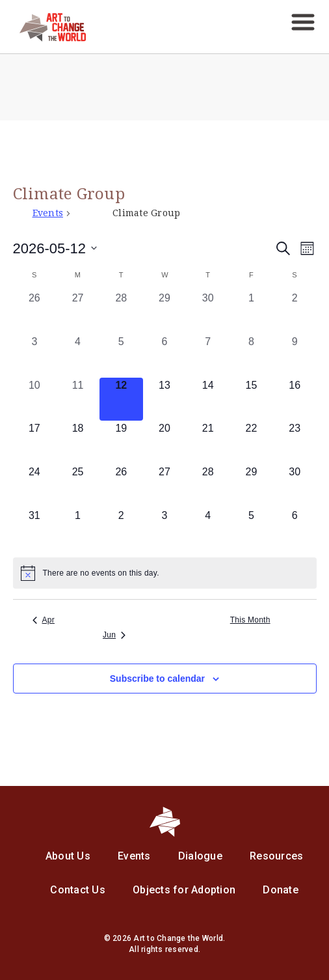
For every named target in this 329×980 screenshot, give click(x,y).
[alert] (165, 573)
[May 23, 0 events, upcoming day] (295, 442)
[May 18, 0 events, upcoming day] (78, 442)
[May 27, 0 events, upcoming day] (165, 486)
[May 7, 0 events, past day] (208, 356)
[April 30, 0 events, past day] (208, 312)
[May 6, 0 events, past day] (165, 356)
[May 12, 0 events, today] (121, 399)
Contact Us (78, 890)
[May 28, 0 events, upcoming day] (208, 486)
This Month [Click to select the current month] (250, 620)
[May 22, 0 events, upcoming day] (251, 442)
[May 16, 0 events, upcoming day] (295, 399)
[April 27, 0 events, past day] (78, 312)
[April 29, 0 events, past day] (165, 312)
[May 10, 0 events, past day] (35, 399)
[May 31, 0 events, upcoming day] (35, 530)
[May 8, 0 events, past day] (251, 356)
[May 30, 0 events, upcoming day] (295, 486)
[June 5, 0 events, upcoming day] (251, 530)
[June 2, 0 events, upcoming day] (121, 530)
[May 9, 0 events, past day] (295, 356)
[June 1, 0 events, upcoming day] (78, 530)
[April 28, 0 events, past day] (121, 312)
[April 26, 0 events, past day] (35, 312)
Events (48, 213)
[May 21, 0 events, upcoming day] (208, 442)
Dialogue (200, 856)
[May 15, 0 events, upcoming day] (251, 399)
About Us (68, 856)
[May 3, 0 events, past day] (35, 356)
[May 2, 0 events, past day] (295, 312)
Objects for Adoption (184, 890)
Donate (281, 890)
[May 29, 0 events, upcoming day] (251, 486)
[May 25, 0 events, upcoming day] (78, 486)
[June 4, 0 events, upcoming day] (208, 530)
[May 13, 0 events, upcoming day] (165, 399)
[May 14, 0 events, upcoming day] (208, 399)
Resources (276, 856)
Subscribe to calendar (157, 679)
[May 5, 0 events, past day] (121, 356)
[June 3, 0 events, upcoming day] (165, 530)
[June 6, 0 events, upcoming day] (295, 530)
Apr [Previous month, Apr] (44, 620)
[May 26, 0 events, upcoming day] (121, 486)
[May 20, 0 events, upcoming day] (165, 442)
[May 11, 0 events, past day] (78, 399)
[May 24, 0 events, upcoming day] (35, 486)
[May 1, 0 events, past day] (251, 312)
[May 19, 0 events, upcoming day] (121, 442)
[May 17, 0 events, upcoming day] (35, 442)
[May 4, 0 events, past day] (78, 356)
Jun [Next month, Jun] (114, 635)
